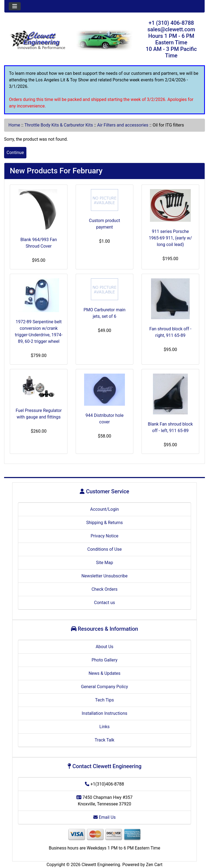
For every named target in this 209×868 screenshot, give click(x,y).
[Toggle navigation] (15, 6)
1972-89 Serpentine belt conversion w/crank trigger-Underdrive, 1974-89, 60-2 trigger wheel (39, 332)
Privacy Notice (104, 536)
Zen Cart (154, 865)
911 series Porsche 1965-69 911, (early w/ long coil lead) (170, 238)
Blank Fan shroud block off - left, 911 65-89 (170, 427)
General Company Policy (105, 687)
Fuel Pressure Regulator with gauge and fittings (39, 414)
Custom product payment (105, 224)
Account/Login (104, 509)
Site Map (105, 563)
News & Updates (104, 673)
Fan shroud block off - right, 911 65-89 (170, 332)
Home (14, 125)
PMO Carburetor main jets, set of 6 (104, 313)
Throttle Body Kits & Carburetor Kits (59, 125)
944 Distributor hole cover (104, 419)
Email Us (104, 817)
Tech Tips (105, 700)
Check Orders (104, 589)
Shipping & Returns (105, 523)
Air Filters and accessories (123, 125)
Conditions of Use (104, 549)
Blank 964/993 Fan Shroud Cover (39, 243)
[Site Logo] (38, 40)
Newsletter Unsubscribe (104, 576)
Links (104, 727)
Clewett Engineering (101, 865)
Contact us (105, 603)
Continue (15, 153)
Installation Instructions (104, 713)
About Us (104, 647)
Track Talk (104, 740)
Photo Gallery (104, 660)
